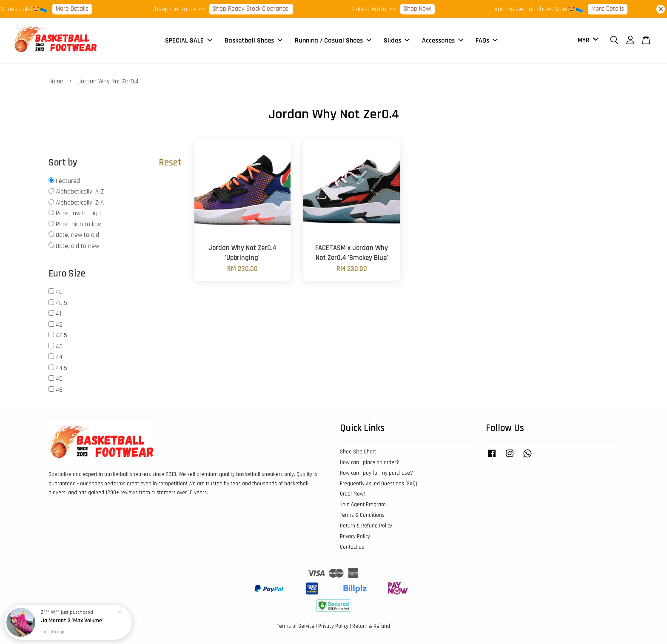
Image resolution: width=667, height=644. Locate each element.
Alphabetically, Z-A (80, 203)
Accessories (443, 41)
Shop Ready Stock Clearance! (258, 9)
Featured (68, 181)
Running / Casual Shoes (333, 41)
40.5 (61, 303)
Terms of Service (296, 626)
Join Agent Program (363, 504)
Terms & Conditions (362, 515)
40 (59, 292)
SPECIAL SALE (189, 41)
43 (59, 346)
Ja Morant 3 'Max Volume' (72, 621)
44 (59, 357)
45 (59, 379)
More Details (79, 9)
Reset (170, 163)
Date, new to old (77, 235)
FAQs (487, 41)
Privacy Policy (355, 536)
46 (59, 390)
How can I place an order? (369, 462)
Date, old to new (77, 246)
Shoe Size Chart (358, 452)
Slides (397, 41)
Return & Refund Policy (366, 526)
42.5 (61, 335)
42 (59, 325)
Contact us (352, 547)
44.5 (61, 368)
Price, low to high (78, 213)
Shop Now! (425, 9)
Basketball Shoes (254, 41)
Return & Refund (371, 626)
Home (56, 81)
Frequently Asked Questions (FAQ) (379, 484)
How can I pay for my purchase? (376, 473)
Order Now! (352, 494)
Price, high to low (78, 224)
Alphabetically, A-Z (80, 192)
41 (58, 314)
